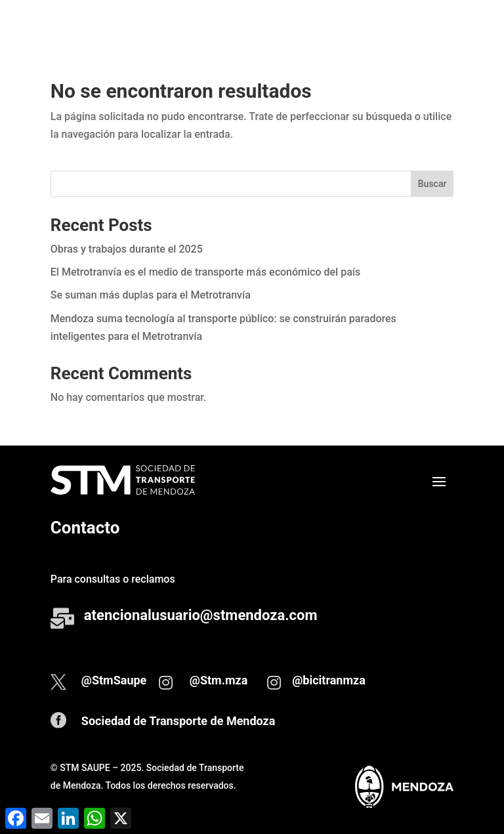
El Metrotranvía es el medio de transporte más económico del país (205, 272)
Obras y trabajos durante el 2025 (127, 249)
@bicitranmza (329, 680)
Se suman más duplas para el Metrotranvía (151, 295)
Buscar (432, 184)
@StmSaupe (114, 680)
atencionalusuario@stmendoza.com (201, 615)
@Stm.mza (219, 680)
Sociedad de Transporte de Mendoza (178, 721)
